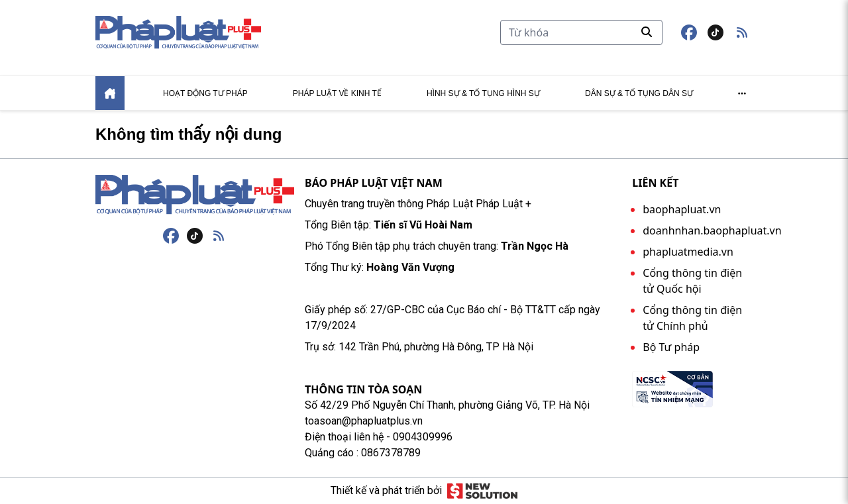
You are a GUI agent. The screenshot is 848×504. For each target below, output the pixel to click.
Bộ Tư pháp (671, 347)
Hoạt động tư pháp (205, 93)
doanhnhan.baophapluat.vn (712, 230)
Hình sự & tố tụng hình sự (483, 93)
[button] (742, 32)
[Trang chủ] (195, 195)
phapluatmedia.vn (688, 252)
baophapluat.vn (682, 209)
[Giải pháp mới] (482, 491)
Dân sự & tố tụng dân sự (639, 93)
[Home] (110, 93)
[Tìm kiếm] (581, 32)
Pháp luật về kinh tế (337, 93)
